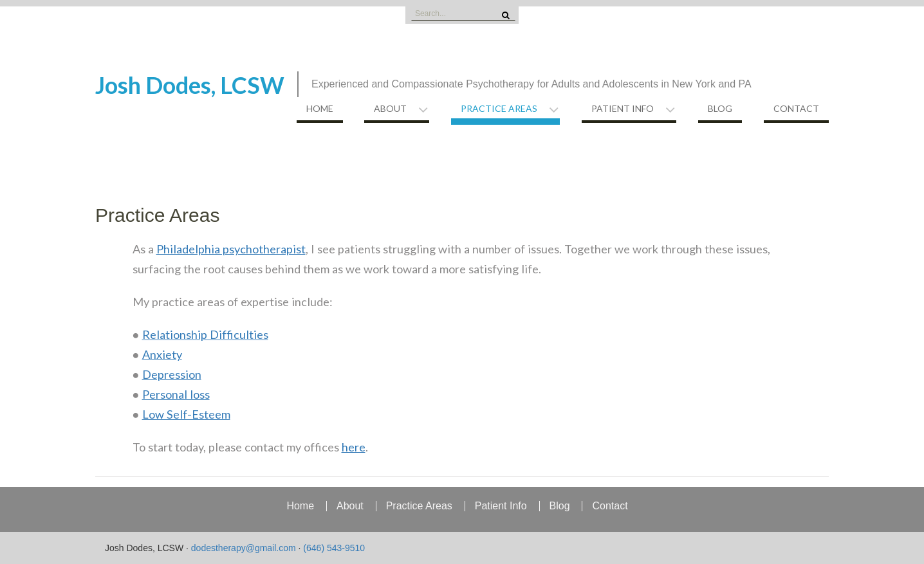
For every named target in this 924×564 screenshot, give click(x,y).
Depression (172, 374)
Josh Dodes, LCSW (190, 85)
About (390, 108)
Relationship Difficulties (205, 334)
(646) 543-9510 (334, 548)
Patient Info (623, 108)
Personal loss (176, 394)
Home (320, 108)
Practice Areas (499, 108)
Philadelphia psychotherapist (231, 249)
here (354, 447)
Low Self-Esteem (186, 414)
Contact (796, 108)
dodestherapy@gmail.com (244, 548)
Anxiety (162, 354)
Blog (720, 108)
